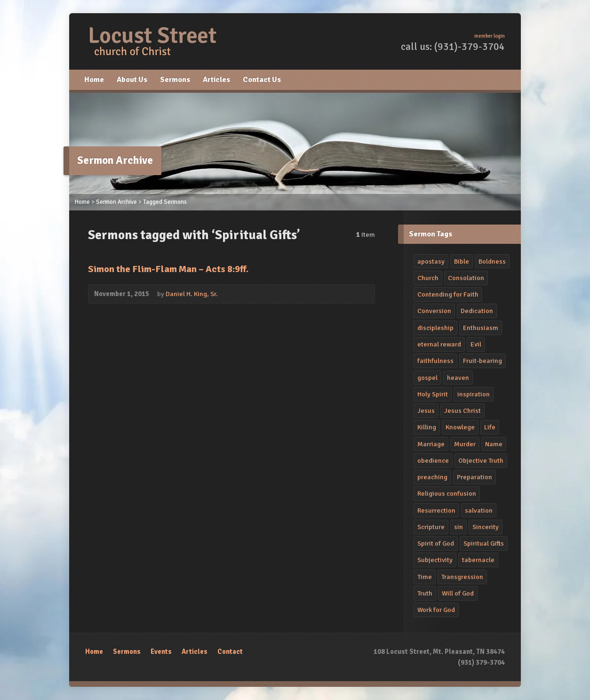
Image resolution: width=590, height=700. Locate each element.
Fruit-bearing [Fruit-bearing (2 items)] (482, 361)
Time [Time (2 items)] (425, 577)
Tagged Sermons (165, 202)
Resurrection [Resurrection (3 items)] (436, 510)
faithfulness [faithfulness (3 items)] (435, 361)
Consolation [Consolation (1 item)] (466, 278)
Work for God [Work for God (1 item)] (436, 610)
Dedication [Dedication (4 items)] (477, 311)
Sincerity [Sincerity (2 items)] (486, 527)
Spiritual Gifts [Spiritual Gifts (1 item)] (484, 543)
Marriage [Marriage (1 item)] (431, 444)
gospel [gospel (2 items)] (427, 378)
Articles (216, 80)
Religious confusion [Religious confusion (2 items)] (447, 493)
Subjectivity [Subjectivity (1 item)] (435, 560)
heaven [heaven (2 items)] (458, 378)
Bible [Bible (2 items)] (462, 261)
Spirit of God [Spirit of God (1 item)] (436, 543)
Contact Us (262, 80)
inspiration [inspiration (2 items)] (474, 394)
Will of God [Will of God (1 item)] (458, 593)
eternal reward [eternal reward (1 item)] (439, 344)
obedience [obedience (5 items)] (433, 460)
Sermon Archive (116, 202)
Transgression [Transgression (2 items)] (462, 577)
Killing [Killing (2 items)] (427, 427)
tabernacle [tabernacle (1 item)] (478, 560)
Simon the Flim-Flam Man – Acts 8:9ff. (168, 269)
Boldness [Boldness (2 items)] (492, 261)
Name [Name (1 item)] (494, 444)
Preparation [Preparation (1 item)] (474, 477)
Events (161, 652)
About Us (132, 80)
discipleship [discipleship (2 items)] (435, 328)
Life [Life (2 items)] (490, 427)
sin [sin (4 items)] (458, 527)
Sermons (175, 80)
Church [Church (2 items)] (428, 278)
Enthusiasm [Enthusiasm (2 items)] (481, 328)
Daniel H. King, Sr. (192, 294)
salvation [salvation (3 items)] (479, 510)
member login (490, 36)
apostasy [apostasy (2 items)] (431, 261)
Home (94, 80)
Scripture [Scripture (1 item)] (431, 527)
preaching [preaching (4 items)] (432, 477)
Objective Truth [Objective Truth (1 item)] (481, 460)
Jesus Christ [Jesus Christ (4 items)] (462, 410)
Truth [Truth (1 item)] (425, 593)
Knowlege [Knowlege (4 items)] (460, 427)
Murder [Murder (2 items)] (465, 444)
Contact (230, 652)
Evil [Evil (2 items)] (476, 344)
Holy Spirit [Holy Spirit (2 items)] (433, 394)
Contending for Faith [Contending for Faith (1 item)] (448, 294)
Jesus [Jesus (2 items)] (426, 410)
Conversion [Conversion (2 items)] (434, 311)
